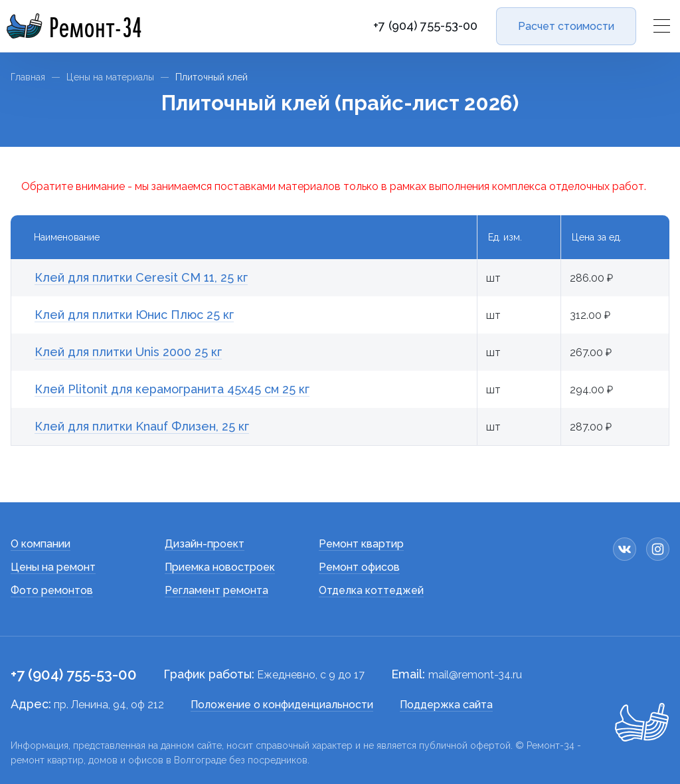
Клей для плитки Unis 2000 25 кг (128, 352)
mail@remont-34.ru (475, 675)
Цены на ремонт (53, 567)
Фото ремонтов (52, 590)
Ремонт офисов (359, 567)
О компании (41, 544)
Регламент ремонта (216, 590)
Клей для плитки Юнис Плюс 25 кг (134, 315)
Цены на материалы (110, 77)
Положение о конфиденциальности (282, 705)
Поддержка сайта (446, 705)
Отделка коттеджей (371, 590)
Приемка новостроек (220, 567)
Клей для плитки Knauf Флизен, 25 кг (142, 426)
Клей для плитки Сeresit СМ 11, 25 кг (141, 277)
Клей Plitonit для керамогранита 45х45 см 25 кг (172, 389)
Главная (28, 77)
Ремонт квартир (361, 544)
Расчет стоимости (566, 26)
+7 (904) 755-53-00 (425, 26)
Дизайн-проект (205, 544)
